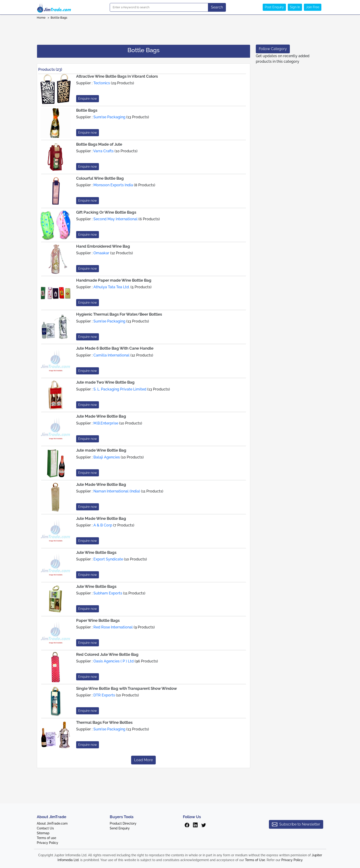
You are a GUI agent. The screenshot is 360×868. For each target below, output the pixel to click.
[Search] (159, 7)
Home (41, 18)
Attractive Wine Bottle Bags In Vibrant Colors (117, 76)
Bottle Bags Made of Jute (99, 144)
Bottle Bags (59, 18)
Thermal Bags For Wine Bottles (104, 722)
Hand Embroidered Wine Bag (103, 246)
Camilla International (111, 355)
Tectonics (102, 83)
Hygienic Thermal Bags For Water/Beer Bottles (119, 314)
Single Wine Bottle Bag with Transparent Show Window (127, 688)
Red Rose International (113, 627)
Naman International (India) (117, 491)
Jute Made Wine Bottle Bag (101, 416)
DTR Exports (104, 695)
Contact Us (45, 828)
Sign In (295, 7)
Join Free (313, 7)
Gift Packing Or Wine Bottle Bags (106, 212)
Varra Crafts (103, 151)
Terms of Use (255, 860)
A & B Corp (103, 525)
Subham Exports (108, 593)
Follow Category (273, 49)
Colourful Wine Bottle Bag (100, 178)
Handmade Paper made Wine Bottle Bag (114, 280)
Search (217, 7)
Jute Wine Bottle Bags (96, 552)
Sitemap (43, 833)
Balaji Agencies (107, 457)
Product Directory (123, 823)
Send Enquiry (120, 828)
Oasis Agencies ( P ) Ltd (114, 661)
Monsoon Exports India (113, 185)
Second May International (115, 219)
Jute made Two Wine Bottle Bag (105, 382)
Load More (143, 760)
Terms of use (46, 838)
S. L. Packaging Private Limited (120, 389)
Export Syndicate (108, 559)
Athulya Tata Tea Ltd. (111, 287)
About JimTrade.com (52, 823)
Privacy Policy (48, 843)
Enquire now (88, 99)
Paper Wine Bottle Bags (98, 620)
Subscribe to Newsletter (296, 824)
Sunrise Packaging (109, 117)
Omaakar (101, 253)
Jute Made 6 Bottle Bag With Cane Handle (115, 348)
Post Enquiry (274, 7)
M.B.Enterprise (106, 423)
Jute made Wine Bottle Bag (101, 450)
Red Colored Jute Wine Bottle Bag (107, 654)
